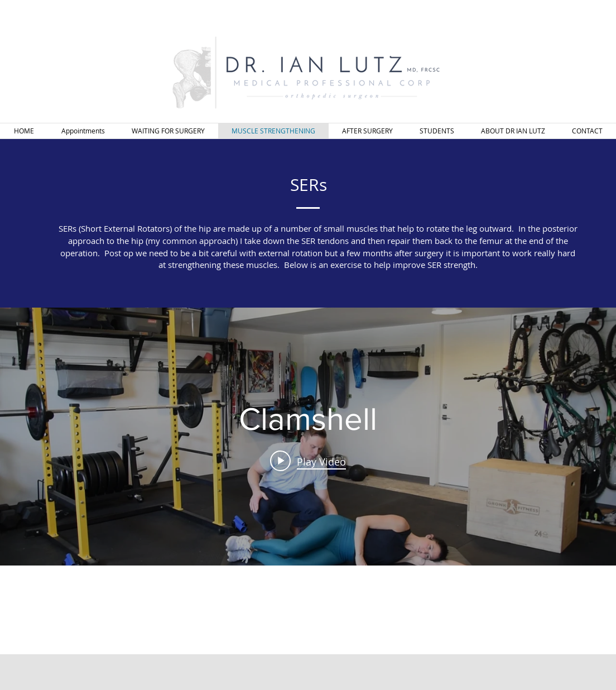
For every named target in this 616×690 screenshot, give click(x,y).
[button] (168, 131)
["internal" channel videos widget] (308, 437)
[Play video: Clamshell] (308, 461)
